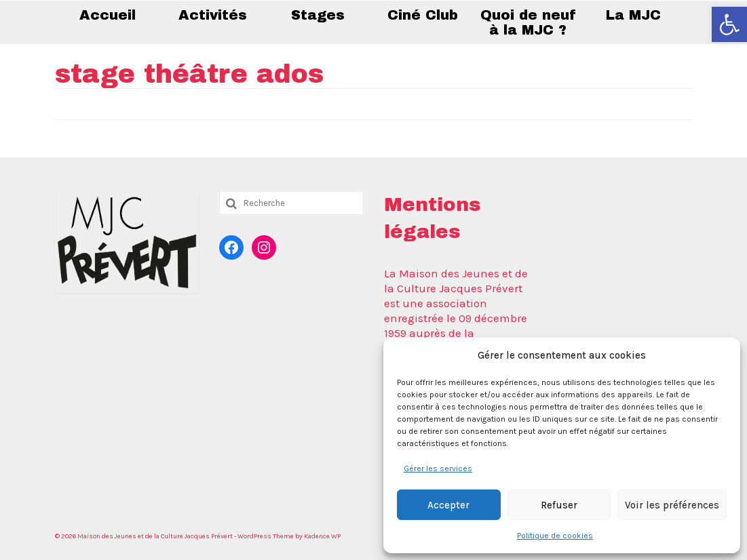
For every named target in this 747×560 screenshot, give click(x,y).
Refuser (559, 505)
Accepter (448, 505)
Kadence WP (322, 536)
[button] (729, 24)
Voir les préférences (672, 505)
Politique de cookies (555, 536)
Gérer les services (438, 468)
